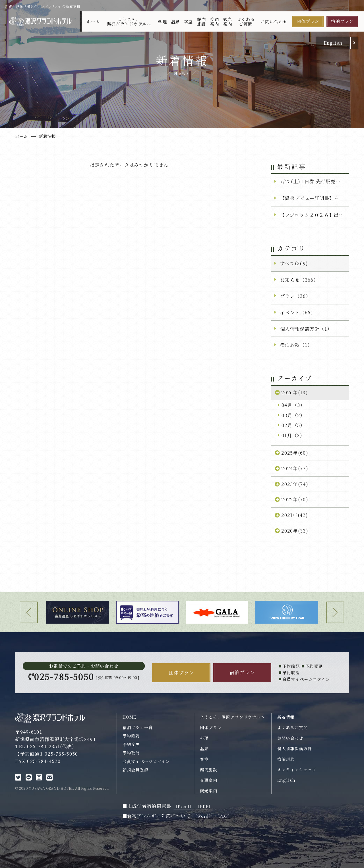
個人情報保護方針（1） (306, 329)
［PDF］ (204, 806)
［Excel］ (184, 806)
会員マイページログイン (146, 761)
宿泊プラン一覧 (138, 727)
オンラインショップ (297, 770)
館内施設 (202, 21)
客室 (189, 21)
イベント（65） (298, 312)
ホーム (93, 21)
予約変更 (131, 744)
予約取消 (131, 753)
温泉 (175, 21)
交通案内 (215, 21)
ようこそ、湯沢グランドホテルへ (129, 21)
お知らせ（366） (299, 280)
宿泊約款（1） (296, 345)
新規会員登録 (136, 770)
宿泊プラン (342, 21)
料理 (162, 21)
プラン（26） (295, 296)
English (333, 43)
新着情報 (286, 717)
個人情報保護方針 (295, 749)
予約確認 (131, 736)
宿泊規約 (286, 759)
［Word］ (203, 816)
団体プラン (308, 21)
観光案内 (228, 21)
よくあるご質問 (246, 21)
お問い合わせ (274, 21)
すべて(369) (294, 263)
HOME (130, 717)
